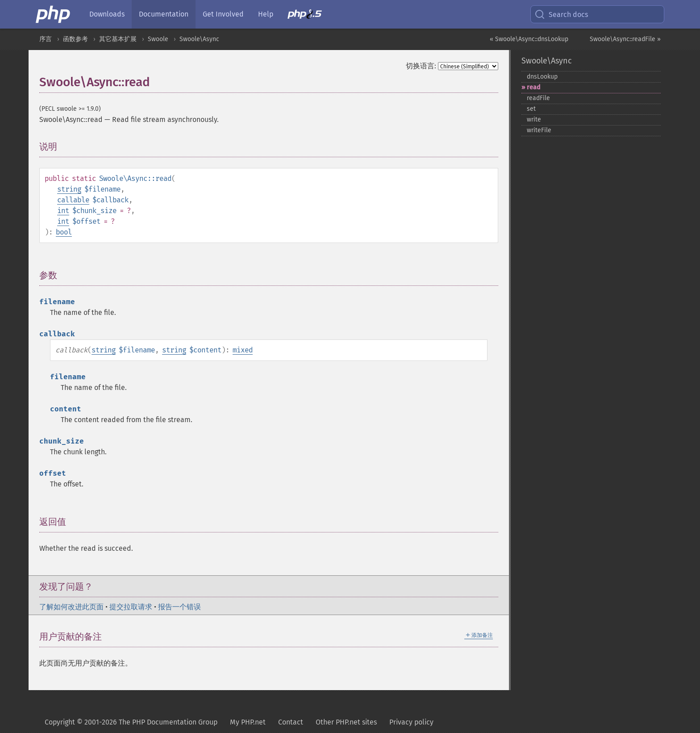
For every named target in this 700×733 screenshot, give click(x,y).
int (63, 211)
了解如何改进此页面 (71, 607)
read (533, 87)
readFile (538, 98)
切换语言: (421, 66)
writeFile (539, 130)
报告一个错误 (179, 607)
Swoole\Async (199, 39)
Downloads (107, 14)
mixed (243, 350)
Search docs (561, 14)
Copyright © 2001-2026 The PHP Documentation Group (131, 722)
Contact (291, 722)
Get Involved (223, 14)
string (69, 189)
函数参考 (75, 39)
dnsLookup (542, 77)
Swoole (158, 39)
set (531, 109)
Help (266, 14)
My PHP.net (248, 722)
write (534, 119)
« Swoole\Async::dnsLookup (529, 39)
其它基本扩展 (118, 39)
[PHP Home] (54, 14)
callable (73, 200)
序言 (46, 39)
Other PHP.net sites (346, 722)
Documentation (164, 14)
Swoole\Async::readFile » (625, 39)
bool (64, 232)
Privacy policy (411, 722)
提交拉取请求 (131, 607)
